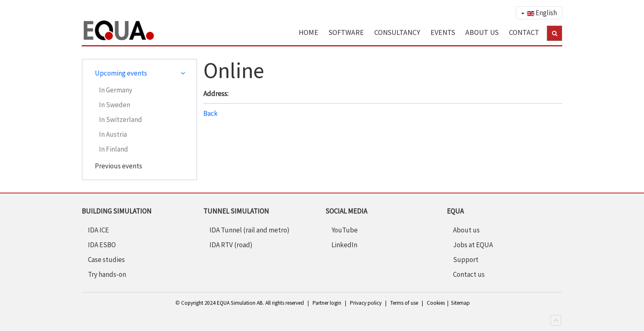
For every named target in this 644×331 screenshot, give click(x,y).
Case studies (106, 260)
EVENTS (443, 32)
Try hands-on (107, 274)
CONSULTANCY (397, 32)
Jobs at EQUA (473, 245)
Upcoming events (121, 73)
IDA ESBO (102, 245)
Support (466, 260)
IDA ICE (98, 230)
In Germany (116, 90)
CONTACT (524, 32)
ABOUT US (482, 32)
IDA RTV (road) (231, 245)
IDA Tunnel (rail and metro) (250, 230)
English (539, 13)
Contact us (469, 274)
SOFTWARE (346, 32)
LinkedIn (344, 245)
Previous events (118, 166)
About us (466, 230)
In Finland (114, 149)
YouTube (345, 230)
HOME (308, 32)
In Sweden (115, 105)
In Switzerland (121, 120)
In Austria (113, 134)
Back (210, 113)
